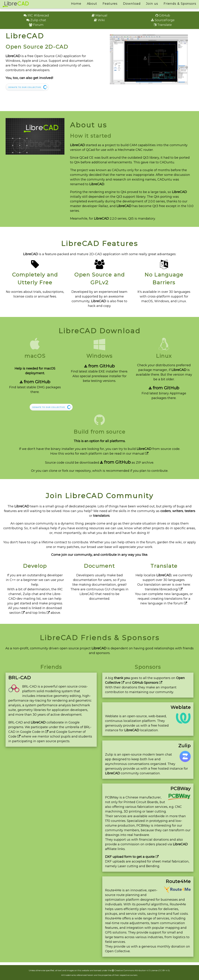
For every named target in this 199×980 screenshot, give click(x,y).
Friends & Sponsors (180, 4)
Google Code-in (34, 732)
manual (140, 454)
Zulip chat (36, 20)
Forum (36, 25)
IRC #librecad (36, 15)
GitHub (163, 15)
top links (41, 613)
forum (180, 603)
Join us (152, 4)
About (92, 4)
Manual (99, 15)
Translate (163, 25)
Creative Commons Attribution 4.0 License (135, 970)
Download (132, 4)
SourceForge (163, 20)
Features (110, 4)
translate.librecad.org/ (164, 589)
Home (76, 4)
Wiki (99, 20)
